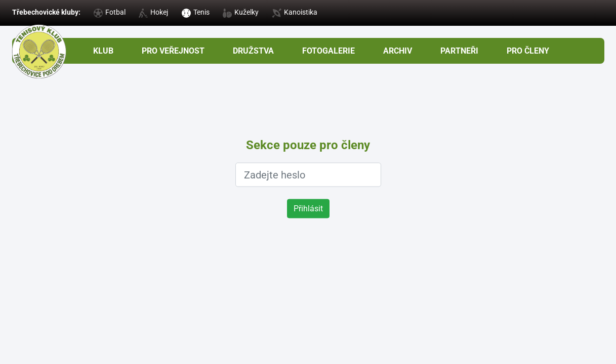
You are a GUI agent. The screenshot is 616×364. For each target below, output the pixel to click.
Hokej (153, 12)
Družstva (253, 51)
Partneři (459, 51)
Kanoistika (295, 12)
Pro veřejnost (173, 51)
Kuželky (241, 12)
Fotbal (110, 12)
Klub (103, 51)
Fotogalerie (328, 51)
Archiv (398, 51)
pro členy (528, 51)
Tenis (196, 12)
